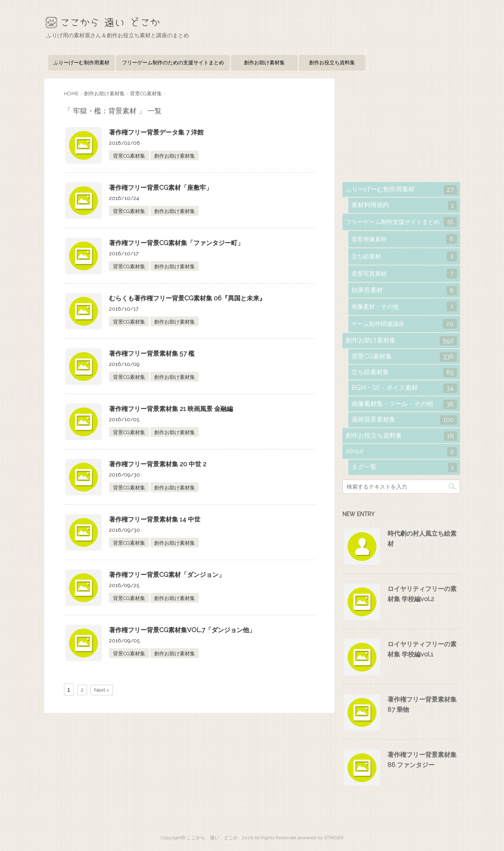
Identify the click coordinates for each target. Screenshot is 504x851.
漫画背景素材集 (404, 420)
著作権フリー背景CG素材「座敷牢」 (161, 188)
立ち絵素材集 (404, 373)
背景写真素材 (404, 274)
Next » (102, 690)
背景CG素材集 (129, 156)
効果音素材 (404, 291)
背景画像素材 (404, 239)
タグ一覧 (404, 467)
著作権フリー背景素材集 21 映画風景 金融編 (171, 409)
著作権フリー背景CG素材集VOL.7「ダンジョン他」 (182, 630)
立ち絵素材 (404, 256)
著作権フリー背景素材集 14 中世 (155, 519)
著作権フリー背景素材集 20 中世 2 (158, 464)
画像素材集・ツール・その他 (404, 404)
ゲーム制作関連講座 (404, 324)
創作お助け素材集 (264, 63)
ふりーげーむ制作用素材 (81, 63)
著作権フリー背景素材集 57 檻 (152, 354)
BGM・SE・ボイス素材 (404, 388)
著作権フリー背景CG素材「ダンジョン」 (167, 575)
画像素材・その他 (404, 306)
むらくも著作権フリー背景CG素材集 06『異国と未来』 (187, 298)
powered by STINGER (320, 838)
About (401, 452)
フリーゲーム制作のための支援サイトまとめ (173, 63)
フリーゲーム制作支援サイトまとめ (401, 222)
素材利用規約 (404, 205)
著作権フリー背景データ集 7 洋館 (156, 132)
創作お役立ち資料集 (332, 63)
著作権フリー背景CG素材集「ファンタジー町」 (176, 243)
